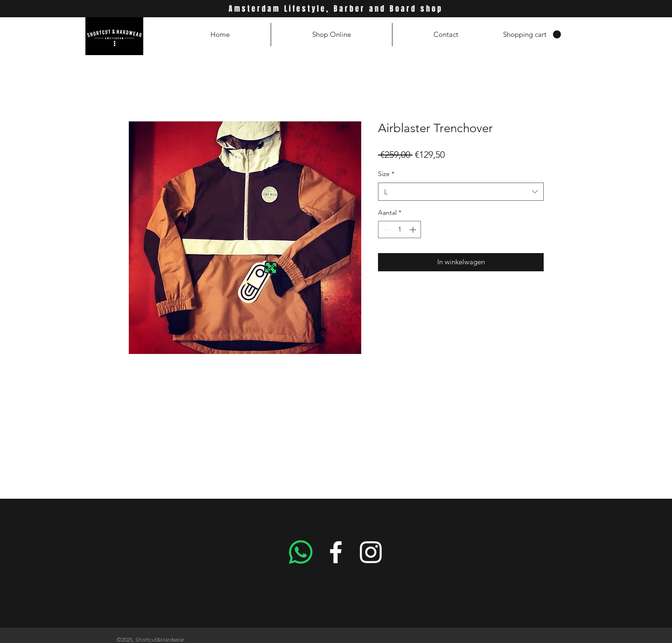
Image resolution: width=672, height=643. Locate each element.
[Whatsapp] (301, 552)
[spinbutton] (399, 230)
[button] (532, 35)
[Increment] (414, 230)
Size (386, 174)
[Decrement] (385, 230)
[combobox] (461, 192)
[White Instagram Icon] (371, 552)
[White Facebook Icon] (336, 552)
